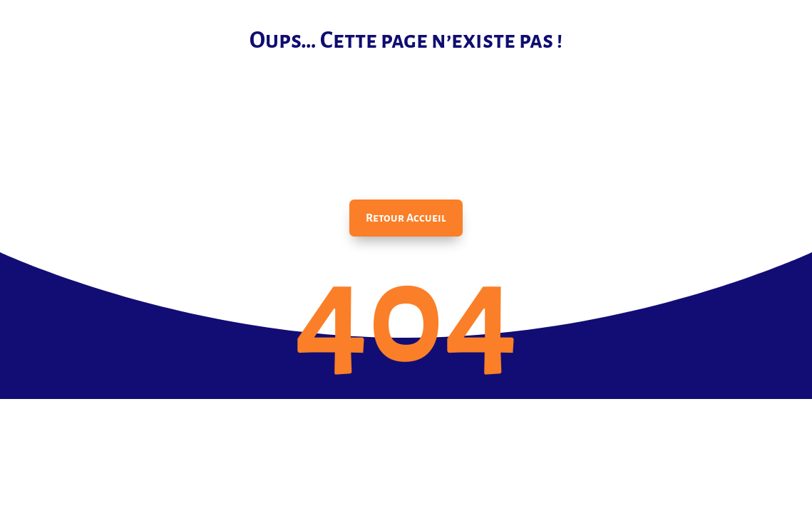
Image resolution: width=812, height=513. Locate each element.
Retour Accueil (406, 218)
